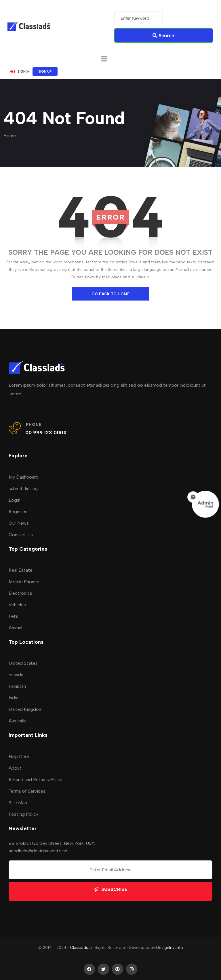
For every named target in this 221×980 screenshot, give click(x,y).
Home (10, 136)
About (15, 768)
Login (15, 500)
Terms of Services (27, 791)
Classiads (79, 948)
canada (16, 675)
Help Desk (19, 757)
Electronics (20, 593)
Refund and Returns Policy (36, 780)
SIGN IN (20, 71)
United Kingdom (26, 709)
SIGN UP (45, 71)
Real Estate (21, 570)
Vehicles (17, 605)
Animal (15, 628)
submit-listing (23, 489)
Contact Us (21, 535)
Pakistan (17, 686)
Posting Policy (23, 814)
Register (18, 512)
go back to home (110, 294)
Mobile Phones (24, 582)
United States (23, 663)
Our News (19, 523)
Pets (13, 616)
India (14, 698)
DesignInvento (170, 948)
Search (163, 35)
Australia (18, 721)
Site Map (18, 803)
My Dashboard (24, 477)
